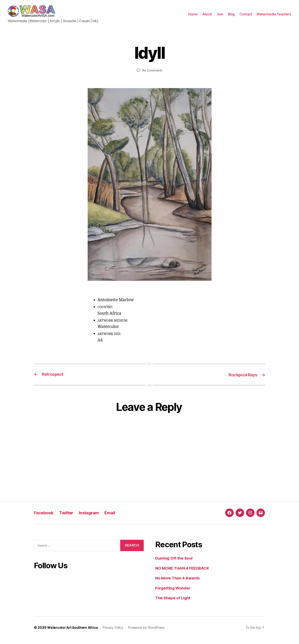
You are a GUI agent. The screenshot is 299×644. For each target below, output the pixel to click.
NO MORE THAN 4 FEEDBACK (184, 574)
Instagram (94, 518)
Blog (231, 17)
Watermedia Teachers (274, 17)
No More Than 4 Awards (178, 584)
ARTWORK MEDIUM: (113, 326)
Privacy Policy (115, 633)
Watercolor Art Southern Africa (73, 633)
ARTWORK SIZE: (109, 340)
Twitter (69, 518)
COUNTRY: (105, 313)
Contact (246, 17)
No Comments (152, 76)
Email (116, 518)
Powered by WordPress (149, 633)
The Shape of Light (174, 604)
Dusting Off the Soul (175, 564)
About (207, 17)
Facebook (45, 518)
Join (220, 17)
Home (193, 17)
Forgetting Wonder (173, 594)
